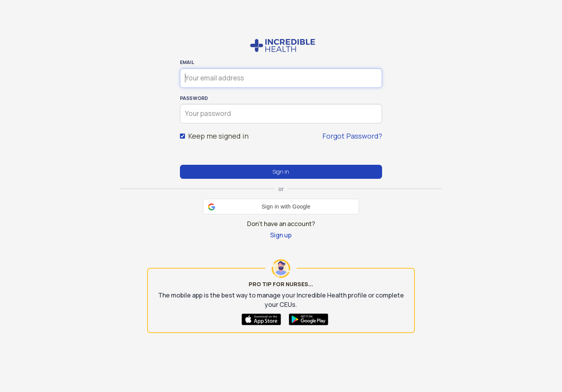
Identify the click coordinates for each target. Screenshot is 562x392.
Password (194, 98)
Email (187, 62)
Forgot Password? (352, 136)
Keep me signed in (214, 136)
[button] (281, 207)
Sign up (281, 235)
